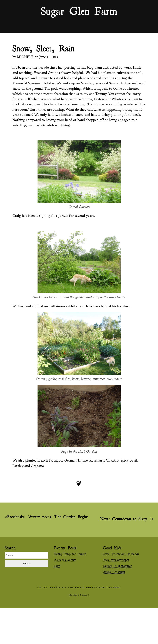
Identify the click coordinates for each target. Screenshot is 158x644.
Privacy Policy (79, 595)
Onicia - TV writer (114, 572)
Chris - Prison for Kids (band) (121, 554)
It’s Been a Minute (65, 560)
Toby (57, 566)
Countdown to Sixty (124, 519)
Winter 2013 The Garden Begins (48, 517)
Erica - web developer (116, 560)
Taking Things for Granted (70, 554)
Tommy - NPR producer (117, 566)
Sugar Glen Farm (79, 11)
